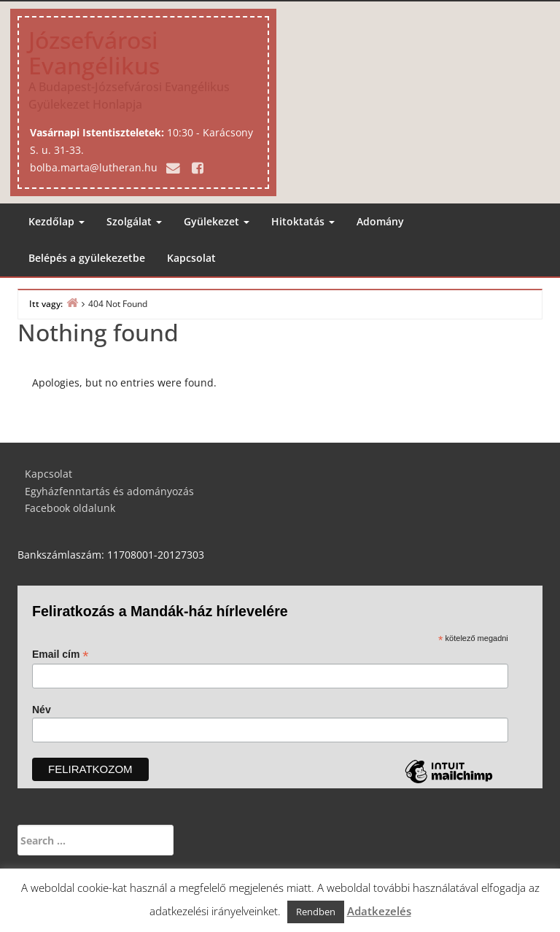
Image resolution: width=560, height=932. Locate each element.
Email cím (60, 655)
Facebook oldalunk (70, 508)
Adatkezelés (379, 911)
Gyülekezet (217, 221)
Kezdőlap (57, 221)
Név (42, 710)
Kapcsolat (191, 258)
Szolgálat (134, 221)
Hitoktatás (303, 221)
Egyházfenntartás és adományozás (109, 491)
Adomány (380, 221)
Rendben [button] (316, 912)
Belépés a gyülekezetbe (87, 258)
